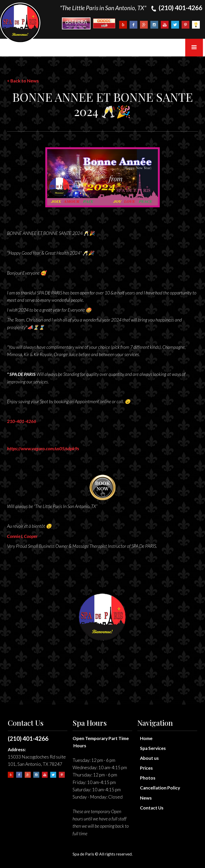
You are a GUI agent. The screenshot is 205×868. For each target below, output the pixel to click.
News (146, 798)
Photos (148, 778)
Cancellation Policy (160, 788)
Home (146, 738)
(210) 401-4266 (28, 738)
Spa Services (153, 748)
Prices (146, 768)
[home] (20, 23)
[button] (194, 48)
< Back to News (23, 81)
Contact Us (152, 808)
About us (149, 758)
